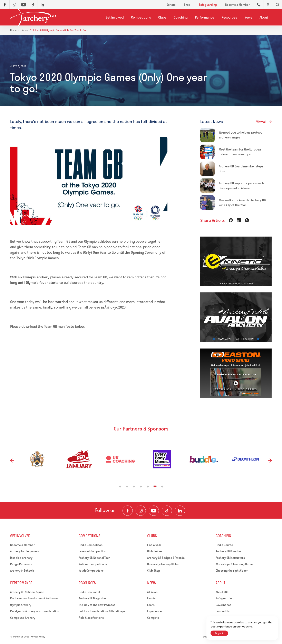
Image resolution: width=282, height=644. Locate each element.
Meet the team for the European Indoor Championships (241, 152)
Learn (151, 605)
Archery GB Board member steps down (241, 169)
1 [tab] (120, 486)
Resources (229, 17)
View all (261, 122)
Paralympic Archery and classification (35, 611)
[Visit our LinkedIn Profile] (180, 511)
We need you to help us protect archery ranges (240, 135)
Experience (154, 611)
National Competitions (93, 564)
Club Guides (155, 551)
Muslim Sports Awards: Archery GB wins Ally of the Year (242, 202)
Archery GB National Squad (27, 592)
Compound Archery (23, 618)
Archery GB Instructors (230, 558)
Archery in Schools (22, 570)
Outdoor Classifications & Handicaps (102, 611)
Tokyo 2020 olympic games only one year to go (59, 30)
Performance (205, 17)
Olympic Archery (21, 605)
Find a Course (224, 545)
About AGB (222, 592)
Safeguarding (225, 598)
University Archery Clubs (163, 564)
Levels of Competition (92, 551)
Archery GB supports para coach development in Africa (241, 186)
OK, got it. (219, 633)
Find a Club (154, 545)
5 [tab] (148, 486)
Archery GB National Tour (94, 558)
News (248, 17)
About (264, 17)
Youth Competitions (91, 570)
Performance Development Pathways (34, 598)
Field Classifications (91, 618)
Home (13, 30)
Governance (223, 605)
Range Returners (21, 564)
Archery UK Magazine (92, 598)
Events (151, 598)
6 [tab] (155, 486)
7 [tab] (162, 486)
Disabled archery (21, 558)
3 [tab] (134, 486)
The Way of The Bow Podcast (97, 605)
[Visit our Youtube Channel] (154, 511)
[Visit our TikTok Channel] (167, 511)
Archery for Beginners (25, 551)
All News (152, 592)
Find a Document (89, 592)
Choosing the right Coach (232, 570)
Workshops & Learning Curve (234, 564)
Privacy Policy (38, 637)
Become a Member (22, 545)
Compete (153, 618)
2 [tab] (127, 486)
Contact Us (223, 611)
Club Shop (154, 570)
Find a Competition (91, 545)
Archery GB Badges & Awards (166, 558)
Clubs (162, 17)
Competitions (141, 17)
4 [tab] (141, 486)
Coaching (181, 17)
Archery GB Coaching (229, 551)
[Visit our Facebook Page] (128, 511)
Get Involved (115, 17)
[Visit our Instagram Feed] (141, 511)
